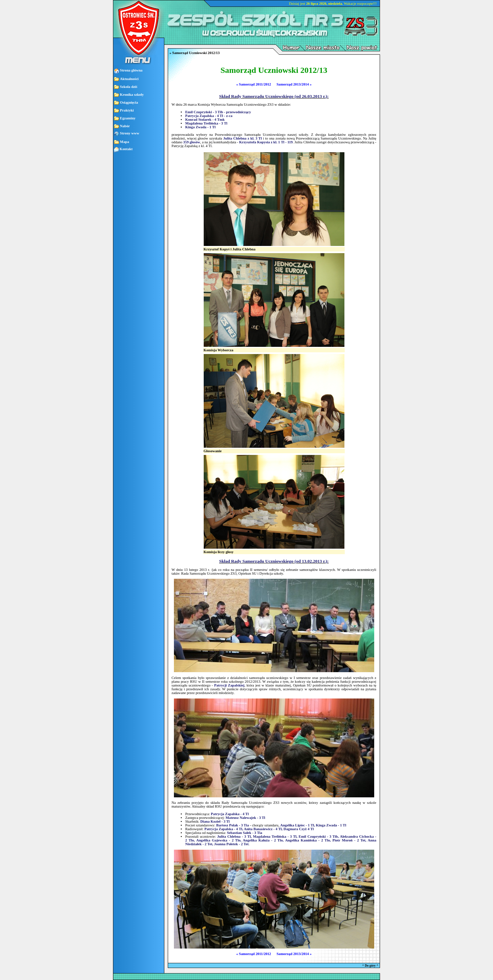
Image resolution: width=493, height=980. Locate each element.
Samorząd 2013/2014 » (294, 84)
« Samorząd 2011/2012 (254, 84)
